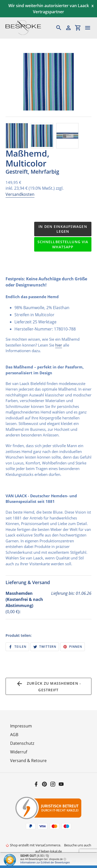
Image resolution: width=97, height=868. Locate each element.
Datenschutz (22, 743)
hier (59, 345)
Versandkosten (20, 194)
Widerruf (19, 752)
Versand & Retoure (28, 761)
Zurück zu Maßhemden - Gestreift (48, 686)
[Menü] (90, 28)
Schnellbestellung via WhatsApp (63, 244)
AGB (14, 735)
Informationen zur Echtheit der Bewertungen (45, 863)
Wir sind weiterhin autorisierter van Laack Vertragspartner (49, 9)
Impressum (21, 726)
